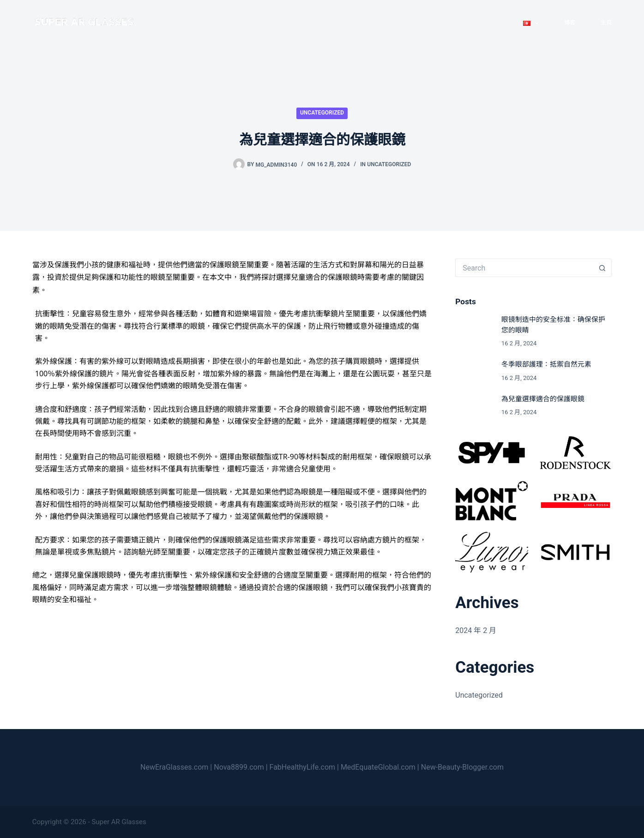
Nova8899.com (239, 767)
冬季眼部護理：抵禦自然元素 (546, 364)
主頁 (606, 23)
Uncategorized (322, 113)
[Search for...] (524, 268)
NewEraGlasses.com (174, 767)
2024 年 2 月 (476, 630)
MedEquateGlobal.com (378, 767)
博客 (570, 23)
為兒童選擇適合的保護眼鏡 (543, 399)
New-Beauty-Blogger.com (462, 767)
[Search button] (602, 268)
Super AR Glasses (119, 822)
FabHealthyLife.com (303, 767)
